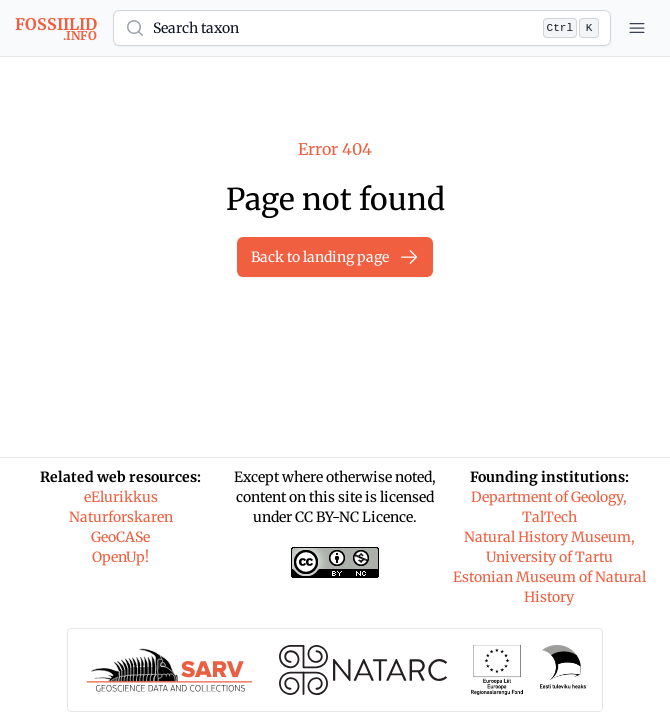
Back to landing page (335, 257)
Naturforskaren (121, 517)
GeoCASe (120, 537)
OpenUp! (120, 557)
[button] (362, 28)
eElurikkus (121, 497)
